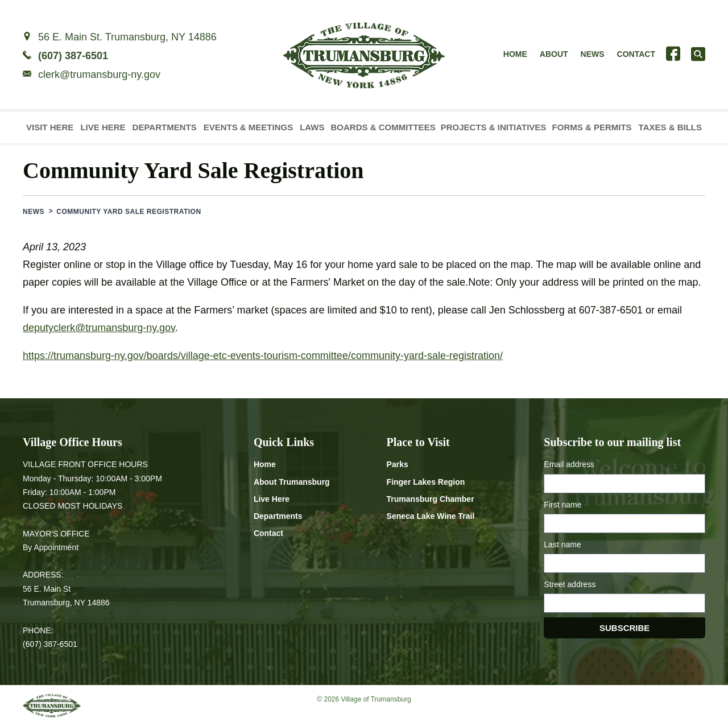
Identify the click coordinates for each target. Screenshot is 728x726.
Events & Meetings (249, 127)
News (593, 54)
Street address (570, 584)
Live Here (103, 127)
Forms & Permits (592, 127)
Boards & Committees (383, 127)
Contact (636, 54)
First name (562, 505)
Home (515, 54)
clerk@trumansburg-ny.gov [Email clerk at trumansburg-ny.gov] (99, 75)
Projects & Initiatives (494, 127)
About (554, 54)
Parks (398, 464)
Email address (569, 464)
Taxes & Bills (670, 127)
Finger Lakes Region (426, 482)
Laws (312, 127)
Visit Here (50, 127)
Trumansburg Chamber (431, 499)
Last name (562, 544)
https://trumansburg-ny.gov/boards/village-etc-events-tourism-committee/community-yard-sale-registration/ (263, 356)
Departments (165, 127)
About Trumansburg (292, 482)
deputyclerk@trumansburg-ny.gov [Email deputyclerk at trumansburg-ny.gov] (99, 328)
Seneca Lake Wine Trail (431, 516)
